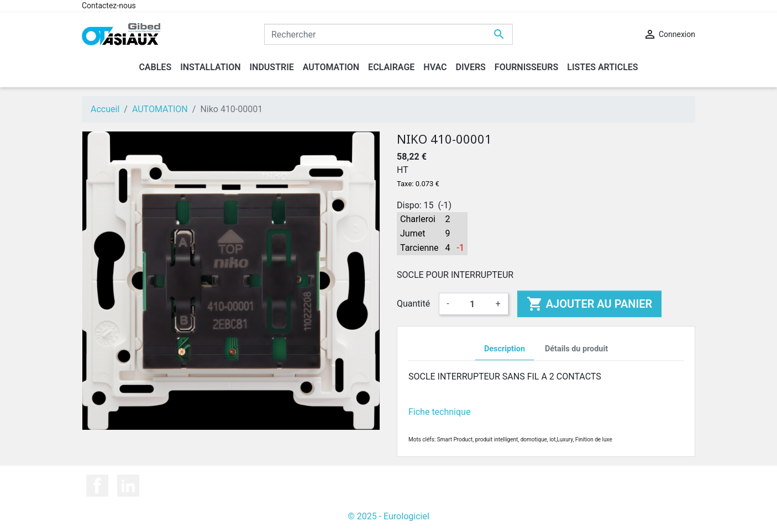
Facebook (97, 486)
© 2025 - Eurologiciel (389, 516)
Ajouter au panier (589, 304)
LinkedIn (128, 486)
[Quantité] (473, 304)
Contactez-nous (109, 6)
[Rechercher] (389, 34)
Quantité (413, 304)
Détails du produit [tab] (576, 349)
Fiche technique (439, 412)
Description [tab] (505, 349)
